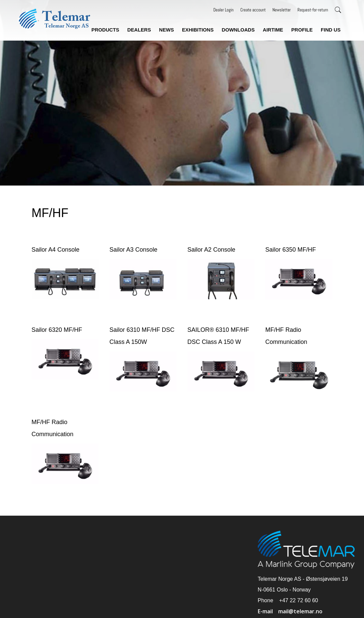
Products (107, 30)
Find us (331, 30)
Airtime (274, 30)
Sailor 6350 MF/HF (289, 249)
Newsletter (282, 10)
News (168, 30)
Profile (302, 30)
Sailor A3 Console (135, 249)
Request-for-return (313, 10)
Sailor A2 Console (211, 249)
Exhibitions (199, 30)
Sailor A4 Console (57, 249)
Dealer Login (224, 10)
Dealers (140, 30)
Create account (253, 10)
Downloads (239, 30)
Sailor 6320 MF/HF (59, 328)
